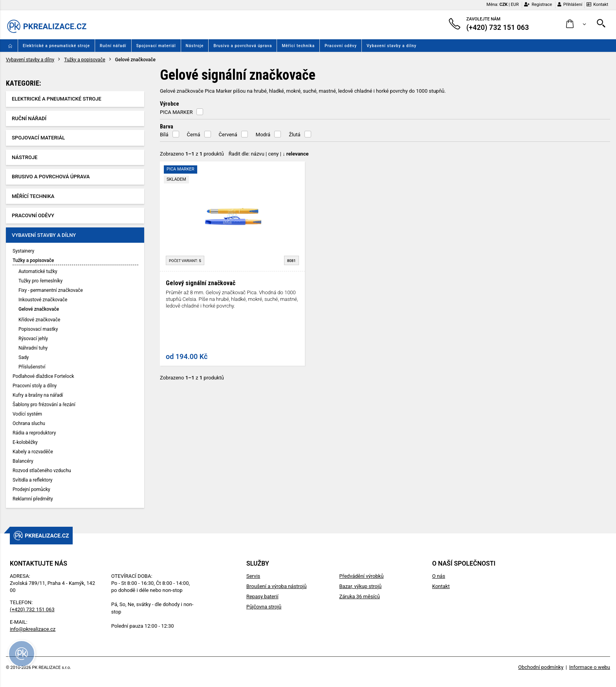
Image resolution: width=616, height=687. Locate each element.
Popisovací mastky (38, 329)
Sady (24, 357)
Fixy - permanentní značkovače (51, 290)
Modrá (263, 135)
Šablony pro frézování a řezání (44, 405)
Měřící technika (298, 46)
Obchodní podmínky (541, 667)
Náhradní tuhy (33, 348)
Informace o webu (590, 667)
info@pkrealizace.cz (33, 629)
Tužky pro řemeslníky (40, 281)
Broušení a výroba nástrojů (276, 586)
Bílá (164, 135)
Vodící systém (27, 414)
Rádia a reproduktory (34, 433)
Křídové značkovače (39, 320)
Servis (253, 576)
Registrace (538, 5)
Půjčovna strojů (264, 607)
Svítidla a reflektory (33, 480)
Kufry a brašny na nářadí (38, 395)
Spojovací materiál (156, 46)
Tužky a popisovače (85, 60)
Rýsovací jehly (33, 339)
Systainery (23, 251)
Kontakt (597, 5)
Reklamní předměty (33, 499)
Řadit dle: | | (269, 154)
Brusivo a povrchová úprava (243, 46)
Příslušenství (32, 367)
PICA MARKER (176, 112)
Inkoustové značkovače (43, 300)
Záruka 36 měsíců (359, 596)
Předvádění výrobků (361, 576)
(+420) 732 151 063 (32, 609)
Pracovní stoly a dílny (35, 386)
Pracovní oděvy (341, 46)
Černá (194, 135)
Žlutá (294, 135)
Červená (228, 135)
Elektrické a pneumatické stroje (56, 46)
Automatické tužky (38, 271)
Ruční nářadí (113, 46)
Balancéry (23, 461)
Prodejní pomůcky (31, 489)
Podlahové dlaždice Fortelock (43, 376)
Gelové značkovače (39, 309)
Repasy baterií (262, 596)
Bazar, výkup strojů (360, 586)
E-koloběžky (25, 442)
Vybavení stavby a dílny (391, 46)
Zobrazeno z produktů (192, 154)
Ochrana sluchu (29, 423)
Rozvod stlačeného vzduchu (42, 471)
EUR (515, 5)
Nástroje (195, 46)
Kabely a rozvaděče (33, 452)
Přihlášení (570, 5)
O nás (439, 576)
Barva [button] (167, 126)
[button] (576, 24)
